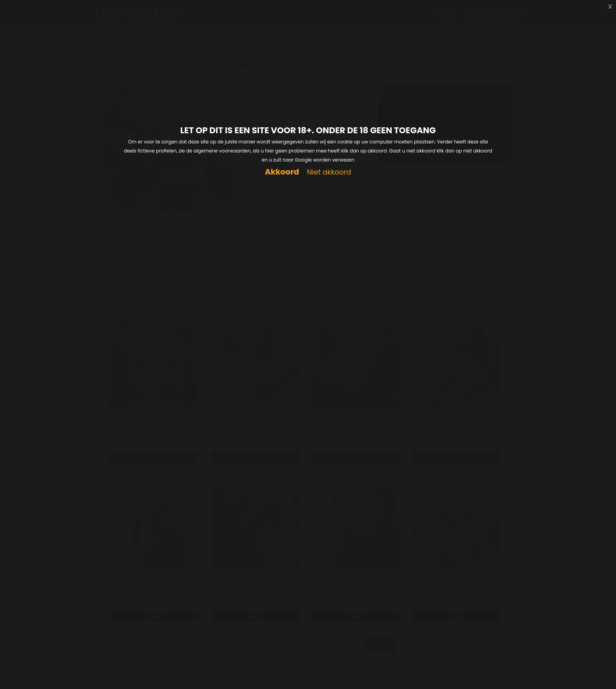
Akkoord (282, 172)
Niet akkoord (329, 172)
